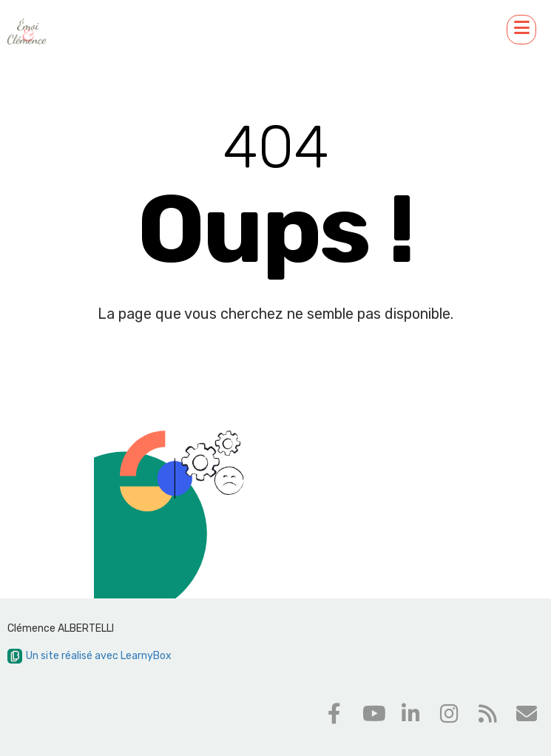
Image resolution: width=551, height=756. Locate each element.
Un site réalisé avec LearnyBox (89, 656)
